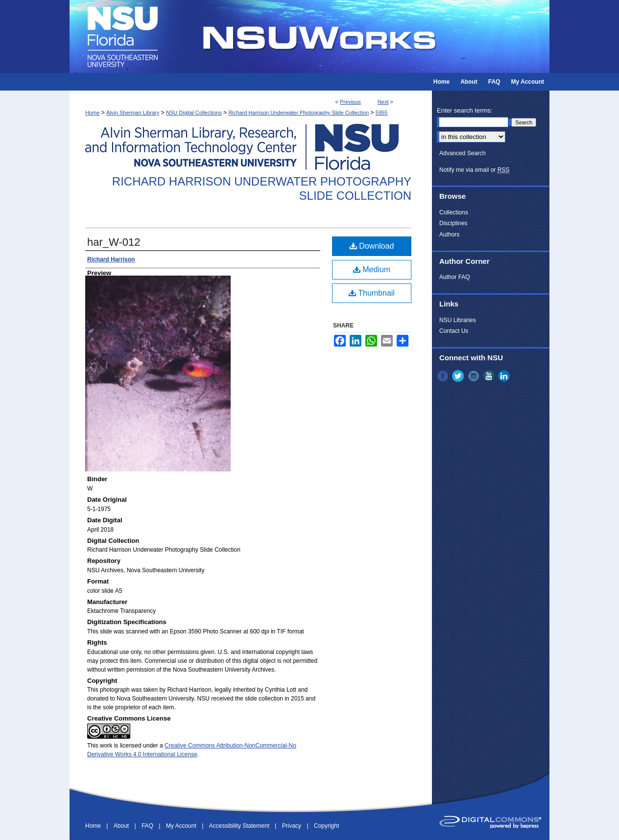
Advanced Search (463, 153)
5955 (381, 113)
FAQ (148, 826)
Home (92, 113)
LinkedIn (505, 376)
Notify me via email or (474, 170)
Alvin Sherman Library (133, 113)
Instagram (475, 376)
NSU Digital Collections (194, 113)
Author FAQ (455, 277)
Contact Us (454, 331)
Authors (449, 234)
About (122, 826)
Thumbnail (372, 293)
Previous (350, 102)
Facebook (444, 376)
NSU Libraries (458, 320)
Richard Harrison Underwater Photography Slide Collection (298, 113)
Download (372, 246)
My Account (182, 826)
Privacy (293, 826)
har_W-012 (114, 242)
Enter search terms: (464, 110)
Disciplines (453, 223)
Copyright (326, 826)
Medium (372, 269)
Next (383, 102)
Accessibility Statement (240, 826)
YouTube (490, 376)
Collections (454, 212)
